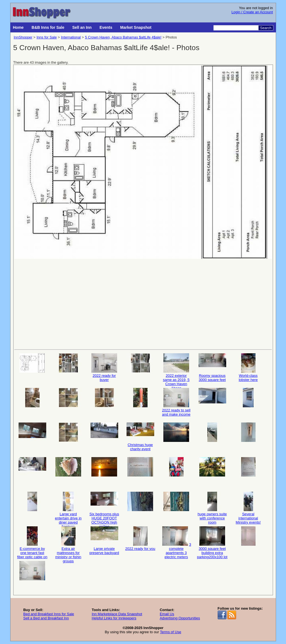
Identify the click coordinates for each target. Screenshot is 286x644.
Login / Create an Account (252, 12)
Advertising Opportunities (180, 618)
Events (106, 27)
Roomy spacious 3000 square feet (212, 368)
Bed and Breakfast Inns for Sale (49, 614)
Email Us (167, 614)
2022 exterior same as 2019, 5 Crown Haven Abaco (176, 369)
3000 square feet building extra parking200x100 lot (212, 542)
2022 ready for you (140, 539)
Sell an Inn (82, 27)
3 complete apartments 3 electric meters (176, 542)
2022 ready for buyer (104, 368)
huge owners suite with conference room (212, 508)
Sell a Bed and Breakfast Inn (46, 618)
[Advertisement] (143, 304)
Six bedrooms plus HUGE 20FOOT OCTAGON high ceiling (104, 508)
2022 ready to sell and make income (176, 402)
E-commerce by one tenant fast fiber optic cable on (32, 542)
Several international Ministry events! (248, 508)
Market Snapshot (136, 27)
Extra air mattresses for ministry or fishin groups (68, 542)
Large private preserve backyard (104, 541)
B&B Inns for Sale (48, 27)
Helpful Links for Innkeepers (114, 618)
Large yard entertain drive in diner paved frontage (68, 508)
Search (266, 28)
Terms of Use (171, 632)
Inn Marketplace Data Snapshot (117, 614)
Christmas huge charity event (140, 437)
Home (18, 27)
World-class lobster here (248, 368)
